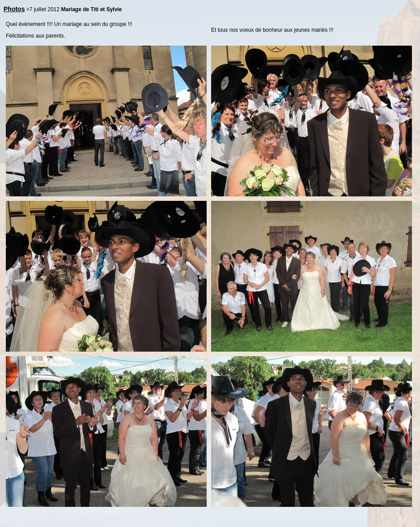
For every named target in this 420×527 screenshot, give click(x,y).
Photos (14, 9)
